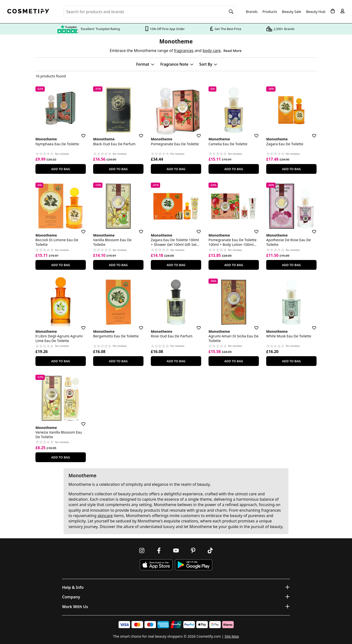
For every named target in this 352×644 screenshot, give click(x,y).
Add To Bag (60, 169)
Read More (232, 51)
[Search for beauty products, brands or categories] (150, 12)
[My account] (342, 11)
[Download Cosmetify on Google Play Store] (194, 565)
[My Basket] (333, 11)
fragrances (184, 51)
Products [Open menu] (270, 12)
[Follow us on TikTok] (210, 551)
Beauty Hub (316, 12)
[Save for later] (80, 133)
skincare (105, 516)
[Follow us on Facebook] (159, 551)
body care (212, 51)
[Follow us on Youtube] (176, 551)
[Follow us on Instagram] (142, 551)
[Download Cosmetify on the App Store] (156, 565)
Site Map (232, 636)
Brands (252, 12)
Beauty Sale (291, 12)
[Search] (231, 12)
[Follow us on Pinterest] (193, 551)
